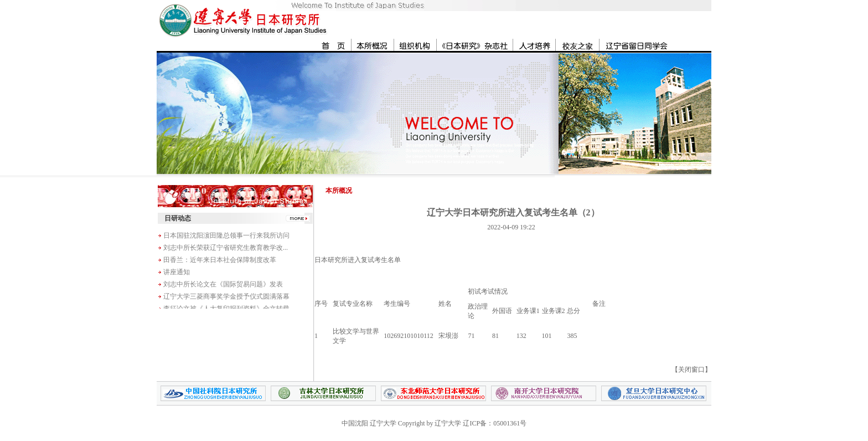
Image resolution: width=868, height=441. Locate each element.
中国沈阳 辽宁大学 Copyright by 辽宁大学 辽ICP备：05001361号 (434, 423)
